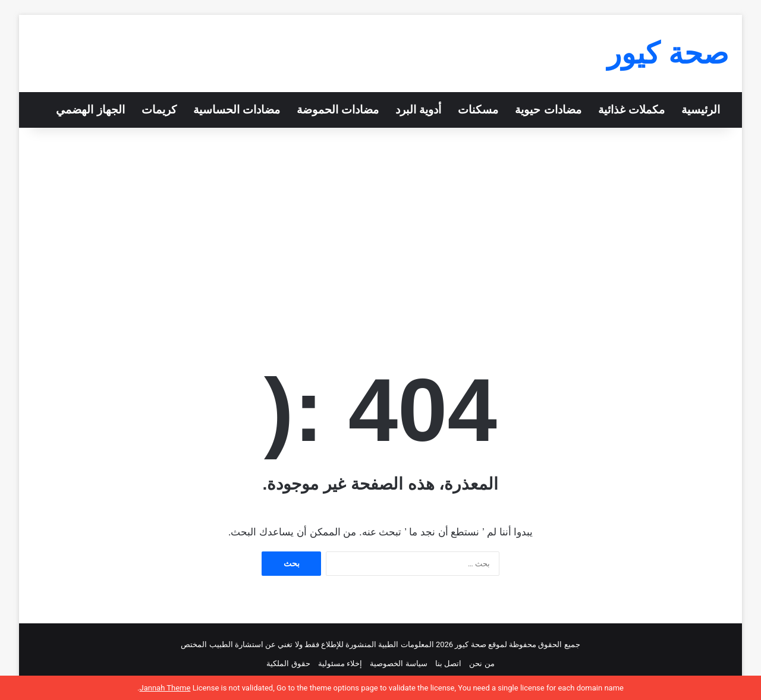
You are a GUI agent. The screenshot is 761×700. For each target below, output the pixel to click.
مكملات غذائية (631, 110)
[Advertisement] (380, 229)
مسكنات (478, 110)
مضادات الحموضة (338, 110)
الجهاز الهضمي (90, 110)
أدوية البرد (418, 110)
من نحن (482, 663)
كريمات (159, 110)
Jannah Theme (165, 688)
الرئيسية (701, 110)
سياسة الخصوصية (398, 663)
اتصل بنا (448, 663)
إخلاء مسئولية (340, 663)
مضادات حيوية (548, 110)
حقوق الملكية (288, 663)
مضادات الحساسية (237, 110)
